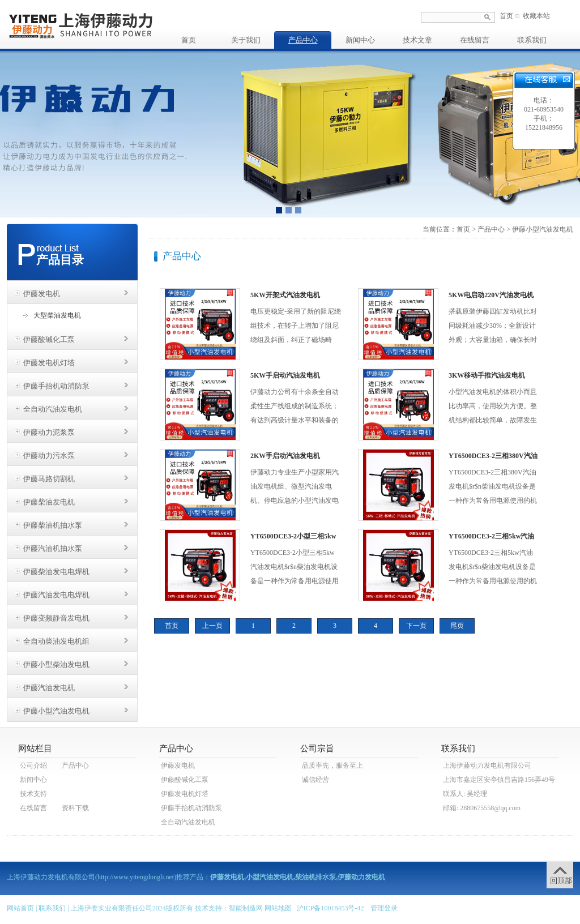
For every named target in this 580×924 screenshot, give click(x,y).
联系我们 (532, 40)
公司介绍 (33, 765)
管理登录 (384, 908)
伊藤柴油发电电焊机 (56, 572)
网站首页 (20, 908)
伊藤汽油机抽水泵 (53, 548)
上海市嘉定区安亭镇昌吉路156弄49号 (499, 780)
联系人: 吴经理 (465, 794)
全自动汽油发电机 (53, 409)
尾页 (457, 626)
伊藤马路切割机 (49, 479)
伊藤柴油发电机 (49, 502)
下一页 (416, 626)
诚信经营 (315, 780)
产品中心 (303, 40)
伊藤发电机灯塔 (49, 363)
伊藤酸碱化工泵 (49, 339)
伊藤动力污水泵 (49, 455)
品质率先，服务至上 (332, 765)
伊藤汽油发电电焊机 (56, 595)
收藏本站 (536, 16)
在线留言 (475, 40)
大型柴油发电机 (57, 315)
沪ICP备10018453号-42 (330, 908)
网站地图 (278, 908)
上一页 (212, 626)
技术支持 (33, 794)
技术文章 (417, 40)
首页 (506, 16)
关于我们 (246, 40)
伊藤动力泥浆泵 (49, 432)
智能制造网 (246, 908)
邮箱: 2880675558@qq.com (482, 808)
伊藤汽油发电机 (49, 688)
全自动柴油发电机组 (56, 641)
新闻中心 (360, 40)
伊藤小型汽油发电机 (56, 711)
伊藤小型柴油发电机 (56, 664)
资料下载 (75, 808)
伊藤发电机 (42, 294)
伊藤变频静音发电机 (56, 618)
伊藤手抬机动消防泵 (56, 386)
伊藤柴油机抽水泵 (53, 525)
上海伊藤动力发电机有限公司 (487, 765)
